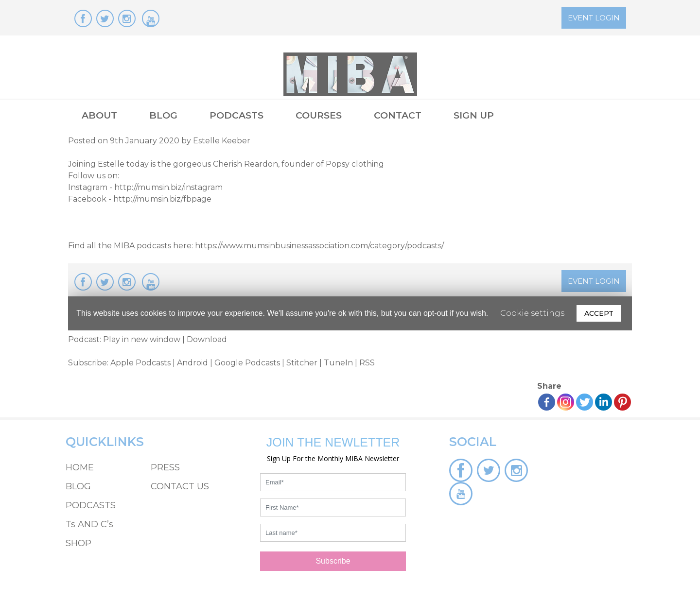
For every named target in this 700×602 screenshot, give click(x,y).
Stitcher (302, 363)
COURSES (319, 115)
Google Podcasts (247, 363)
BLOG (163, 115)
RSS (367, 363)
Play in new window (142, 339)
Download (207, 339)
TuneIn (338, 363)
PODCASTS (236, 115)
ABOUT (99, 115)
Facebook (87, 199)
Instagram (88, 187)
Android (192, 363)
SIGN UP (474, 115)
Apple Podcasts (140, 363)
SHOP (79, 543)
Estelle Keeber (222, 141)
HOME (80, 467)
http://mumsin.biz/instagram (168, 187)
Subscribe (333, 561)
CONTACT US (180, 486)
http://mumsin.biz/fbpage (162, 199)
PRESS (165, 467)
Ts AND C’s (89, 524)
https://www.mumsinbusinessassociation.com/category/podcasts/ (319, 246)
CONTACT (398, 115)
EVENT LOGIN (594, 18)
